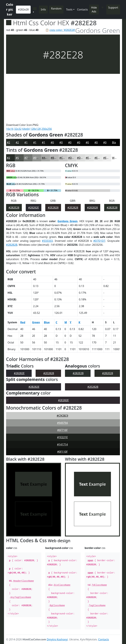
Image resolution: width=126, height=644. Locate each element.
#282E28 (12, 142)
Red (23, 322)
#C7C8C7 (65, 158)
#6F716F (63, 430)
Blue (47, 322)
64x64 (26, 129)
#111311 (47, 142)
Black (115, 142)
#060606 (91, 142)
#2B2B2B (12, 245)
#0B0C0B (65, 142)
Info (43, 9)
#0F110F (63, 452)
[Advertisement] (63, 98)
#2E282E (63, 400)
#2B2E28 (108, 373)
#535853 (21, 158)
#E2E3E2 (91, 158)
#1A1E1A (30, 142)
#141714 (62, 444)
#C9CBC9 (62, 416)
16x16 (10, 129)
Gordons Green (67, 221)
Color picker (10, 9)
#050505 (100, 142)
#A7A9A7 (48, 158)
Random (56, 9)
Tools (69, 9)
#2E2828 (53, 208)
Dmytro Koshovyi (57, 639)
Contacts (83, 9)
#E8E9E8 (100, 158)
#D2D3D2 (74, 158)
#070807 (82, 142)
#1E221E (62, 437)
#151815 (38, 142)
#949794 (62, 423)
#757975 (30, 158)
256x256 (47, 129)
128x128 (36, 129)
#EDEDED (109, 158)
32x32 (18, 129)
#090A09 (74, 142)
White (116, 158)
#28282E (34, 208)
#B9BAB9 (56, 158)
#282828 (92, 208)
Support (113, 8)
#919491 (38, 158)
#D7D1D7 (99, 241)
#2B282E (34, 387)
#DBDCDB (83, 158)
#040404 (109, 142)
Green (36, 322)
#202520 (21, 142)
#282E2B (78, 373)
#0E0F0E (56, 142)
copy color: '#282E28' (62, 30)
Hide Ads (94, 9)
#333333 (47, 241)
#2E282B (93, 387)
